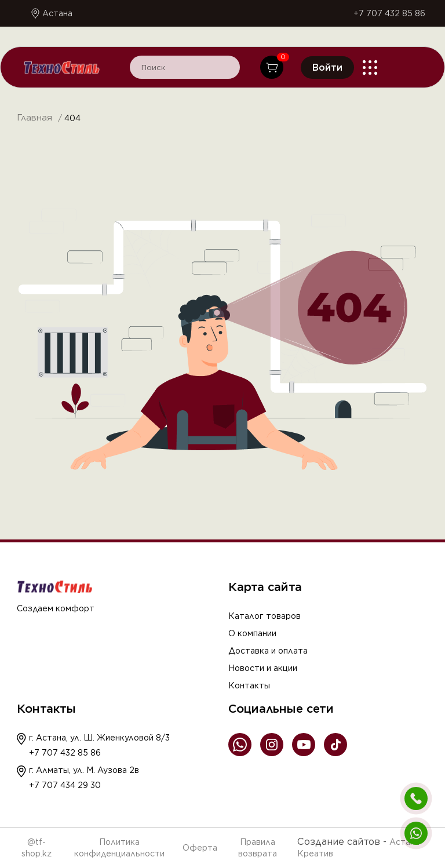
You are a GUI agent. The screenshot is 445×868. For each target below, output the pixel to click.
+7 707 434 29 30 (65, 785)
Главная (34, 118)
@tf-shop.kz (37, 848)
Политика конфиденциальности (119, 848)
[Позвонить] (416, 798)
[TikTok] (335, 745)
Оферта (200, 848)
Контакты (249, 685)
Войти (327, 68)
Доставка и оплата (268, 651)
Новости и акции (263, 668)
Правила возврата (258, 848)
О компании (252, 633)
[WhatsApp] (240, 745)
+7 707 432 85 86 (389, 13)
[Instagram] (272, 745)
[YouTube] (304, 745)
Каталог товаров (265, 616)
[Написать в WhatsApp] (416, 833)
